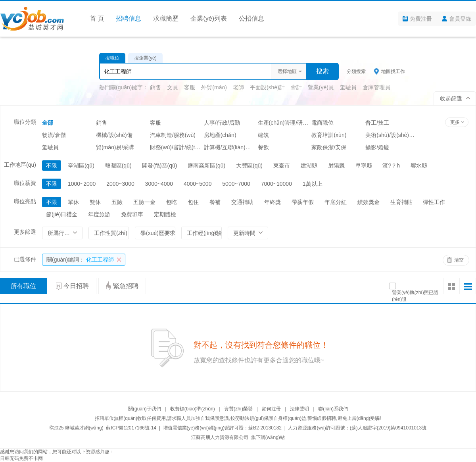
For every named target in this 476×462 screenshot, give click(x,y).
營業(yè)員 (321, 87)
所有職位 (23, 286)
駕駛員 (348, 87)
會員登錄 (460, 19)
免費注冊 (421, 19)
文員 (173, 87)
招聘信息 (129, 18)
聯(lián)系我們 (333, 409)
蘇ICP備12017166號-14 (131, 428)
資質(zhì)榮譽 (238, 409)
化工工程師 (80, 260)
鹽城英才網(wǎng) (84, 428)
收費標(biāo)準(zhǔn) (193, 409)
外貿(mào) (214, 87)
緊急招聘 (126, 286)
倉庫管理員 (376, 87)
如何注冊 (271, 409)
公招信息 (251, 18)
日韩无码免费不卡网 (21, 458)
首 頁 (97, 18)
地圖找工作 (393, 71)
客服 (190, 87)
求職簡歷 (166, 18)
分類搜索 (356, 71)
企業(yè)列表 (209, 18)
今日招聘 (76, 286)
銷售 (155, 87)
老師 (238, 87)
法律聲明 (299, 409)
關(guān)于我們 (145, 409)
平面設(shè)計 (267, 87)
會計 (296, 87)
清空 (459, 260)
